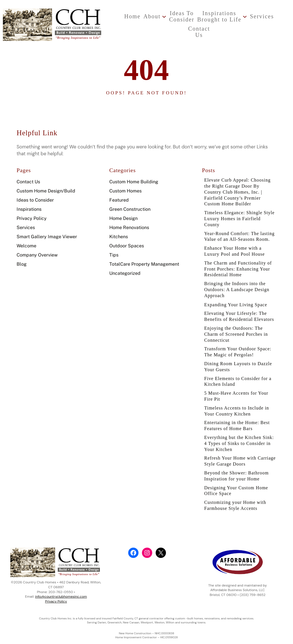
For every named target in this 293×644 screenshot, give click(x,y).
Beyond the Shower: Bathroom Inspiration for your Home (238, 486)
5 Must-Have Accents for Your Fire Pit (237, 404)
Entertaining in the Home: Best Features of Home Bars (238, 434)
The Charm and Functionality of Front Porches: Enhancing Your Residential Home (239, 273)
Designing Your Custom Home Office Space (237, 501)
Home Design (123, 213)
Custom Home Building (134, 177)
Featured (119, 195)
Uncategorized (125, 268)
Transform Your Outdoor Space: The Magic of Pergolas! (239, 358)
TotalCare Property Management (144, 259)
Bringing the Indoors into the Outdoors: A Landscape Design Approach (238, 294)
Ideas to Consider (35, 195)
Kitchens (119, 232)
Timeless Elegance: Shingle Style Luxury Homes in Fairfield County (240, 215)
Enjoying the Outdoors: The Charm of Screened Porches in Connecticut (237, 340)
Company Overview (37, 250)
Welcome (26, 241)
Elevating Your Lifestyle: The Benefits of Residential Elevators (240, 322)
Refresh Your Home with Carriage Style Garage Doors (236, 471)
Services (26, 223)
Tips (114, 250)
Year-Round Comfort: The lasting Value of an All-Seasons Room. (238, 236)
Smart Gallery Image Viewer (47, 232)
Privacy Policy (32, 213)
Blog (22, 259)
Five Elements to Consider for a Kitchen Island (239, 388)
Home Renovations (129, 223)
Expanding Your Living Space (237, 310)
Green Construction (130, 204)
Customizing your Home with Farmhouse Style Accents (236, 516)
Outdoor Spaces (127, 241)
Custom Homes (125, 186)
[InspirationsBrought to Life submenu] (222, 16)
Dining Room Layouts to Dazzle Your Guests (239, 373)
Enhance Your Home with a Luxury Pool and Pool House (235, 255)
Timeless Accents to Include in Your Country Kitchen (238, 419)
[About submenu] (141, 16)
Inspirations (29, 204)
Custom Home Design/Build (46, 186)
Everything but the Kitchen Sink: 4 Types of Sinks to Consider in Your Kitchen (240, 452)
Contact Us (28, 177)
